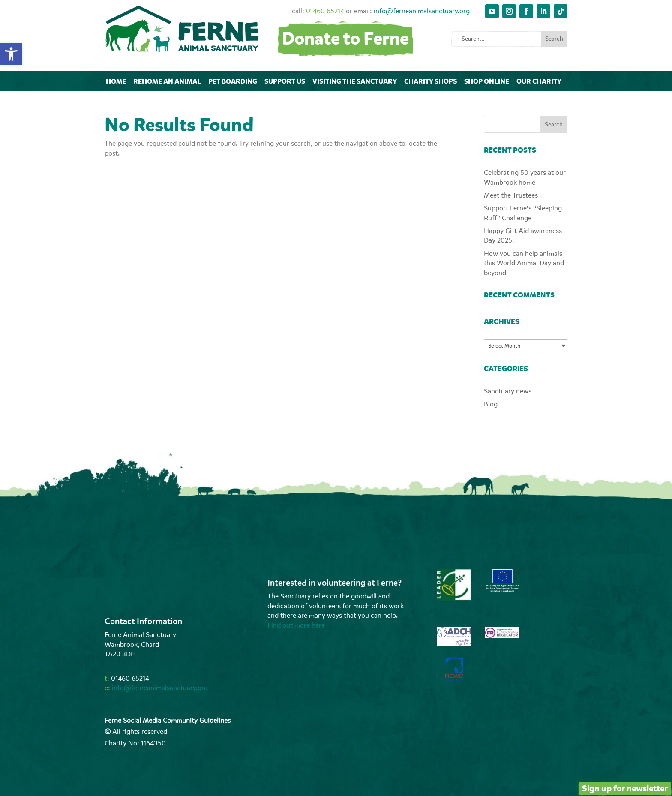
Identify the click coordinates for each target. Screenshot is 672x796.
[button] (11, 54)
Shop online (487, 81)
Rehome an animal (167, 81)
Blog (491, 404)
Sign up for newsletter (625, 788)
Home (116, 81)
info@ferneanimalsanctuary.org (422, 11)
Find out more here (296, 625)
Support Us (285, 81)
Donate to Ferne (345, 39)
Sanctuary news (508, 391)
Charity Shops (430, 81)
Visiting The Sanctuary (355, 81)
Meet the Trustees (511, 195)
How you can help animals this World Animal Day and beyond (524, 263)
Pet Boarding (233, 81)
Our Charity (539, 81)
